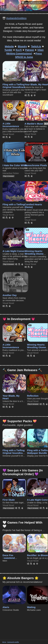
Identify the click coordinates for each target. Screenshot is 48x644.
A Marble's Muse (34, 124)
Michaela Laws (34, 610)
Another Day (10, 295)
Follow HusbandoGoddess (34, 3)
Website (9, 46)
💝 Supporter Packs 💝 (20, 421)
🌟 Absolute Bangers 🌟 (21, 578)
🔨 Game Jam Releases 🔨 (22, 370)
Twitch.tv (36, 46)
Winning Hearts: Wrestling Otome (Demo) (34, 254)
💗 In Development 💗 (19, 319)
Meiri (5, 561)
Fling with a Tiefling (14, 204)
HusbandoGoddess (16, 18)
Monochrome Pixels (36, 165)
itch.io (4, 642)
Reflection (33, 396)
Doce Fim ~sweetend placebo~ (9, 558)
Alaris (6, 607)
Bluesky (22, 46)
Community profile (13, 642)
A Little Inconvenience (11, 125)
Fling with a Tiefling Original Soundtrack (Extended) (14, 87)
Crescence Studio (11, 610)
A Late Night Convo (14, 251)
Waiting (31, 607)
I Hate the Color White (15, 165)
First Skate (9, 500)
